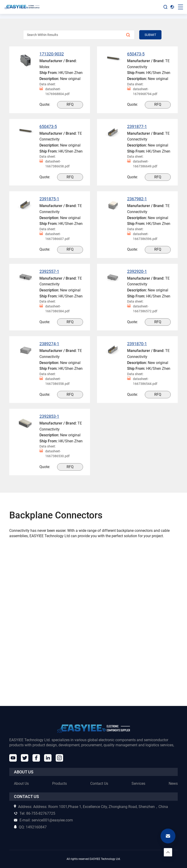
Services (138, 783)
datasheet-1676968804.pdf (55, 92)
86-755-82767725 (35, 813)
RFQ (70, 104)
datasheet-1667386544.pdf (142, 381)
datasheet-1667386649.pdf (142, 164)
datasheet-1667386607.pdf (55, 236)
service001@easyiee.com (43, 820)
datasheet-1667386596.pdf (142, 236)
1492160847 (30, 827)
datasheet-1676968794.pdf (142, 92)
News (173, 783)
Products (60, 783)
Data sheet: (48, 84)
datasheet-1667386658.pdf (55, 164)
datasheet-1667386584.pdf (55, 309)
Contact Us (99, 783)
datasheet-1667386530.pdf (55, 454)
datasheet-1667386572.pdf (142, 309)
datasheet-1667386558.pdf (55, 381)
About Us (21, 783)
